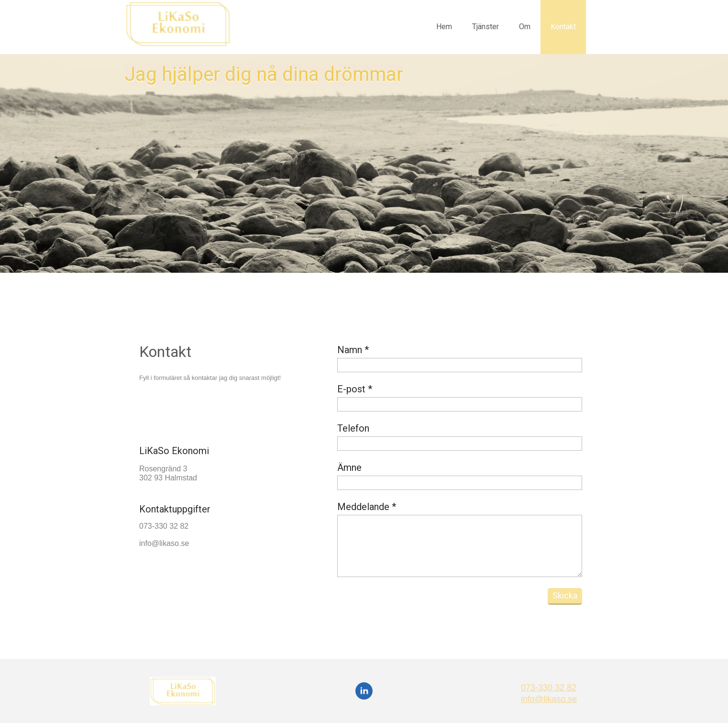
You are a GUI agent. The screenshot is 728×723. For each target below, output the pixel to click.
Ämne (349, 467)
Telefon (353, 428)
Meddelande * (367, 507)
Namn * (353, 350)
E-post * (355, 389)
